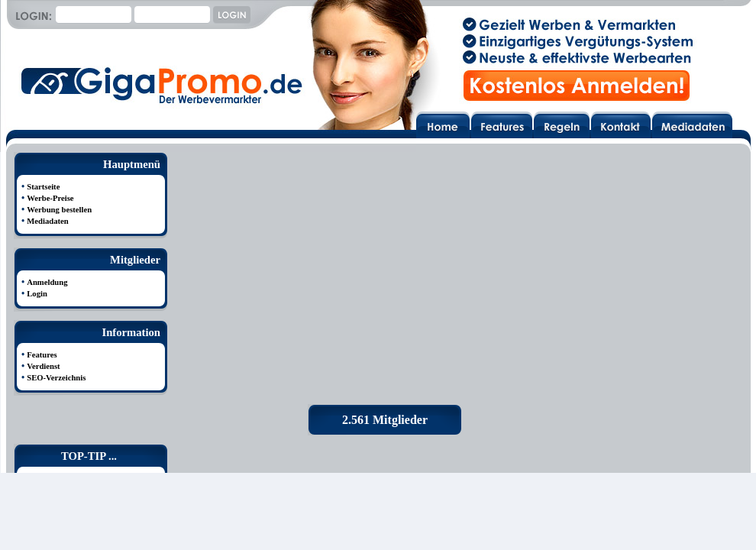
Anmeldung (47, 282)
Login (37, 294)
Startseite (43, 187)
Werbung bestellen (59, 210)
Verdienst (43, 366)
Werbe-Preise (50, 198)
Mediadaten (47, 221)
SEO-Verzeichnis (56, 378)
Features (42, 355)
